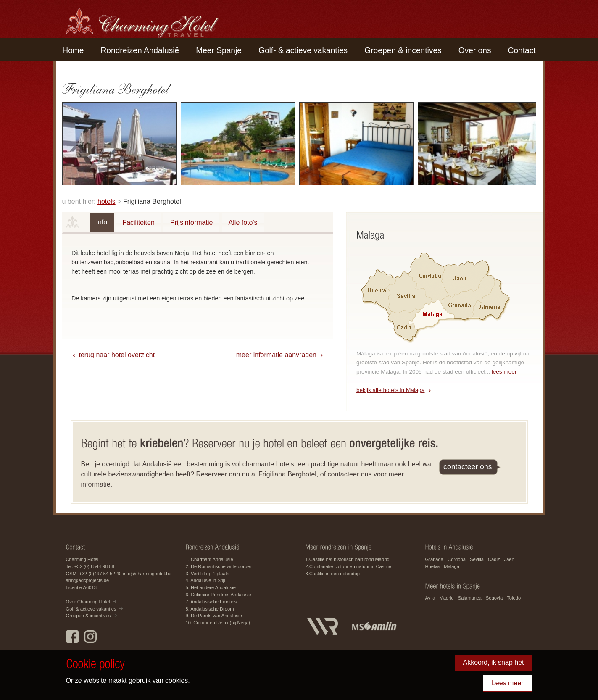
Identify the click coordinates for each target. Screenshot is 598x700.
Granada (435, 559)
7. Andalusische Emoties (211, 602)
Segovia (494, 598)
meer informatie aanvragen (276, 355)
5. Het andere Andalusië (211, 587)
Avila (430, 598)
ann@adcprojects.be (88, 580)
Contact (522, 50)
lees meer (504, 372)
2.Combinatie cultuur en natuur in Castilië (349, 566)
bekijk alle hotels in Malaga (390, 390)
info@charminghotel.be (147, 574)
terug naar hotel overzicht (117, 355)
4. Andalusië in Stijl (205, 580)
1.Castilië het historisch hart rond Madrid (348, 559)
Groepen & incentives (403, 50)
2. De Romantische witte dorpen (219, 566)
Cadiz (494, 559)
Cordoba (457, 559)
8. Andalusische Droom (210, 609)
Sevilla (477, 559)
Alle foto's (243, 222)
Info (102, 222)
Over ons (475, 50)
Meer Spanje (219, 50)
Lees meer (508, 683)
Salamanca (470, 598)
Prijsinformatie (191, 222)
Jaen (509, 559)
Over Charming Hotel (88, 602)
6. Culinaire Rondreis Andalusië (219, 595)
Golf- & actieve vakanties (303, 50)
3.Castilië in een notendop (333, 574)
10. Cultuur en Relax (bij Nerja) (218, 623)
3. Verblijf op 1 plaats (208, 574)
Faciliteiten (138, 222)
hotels (107, 201)
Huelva (433, 566)
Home (73, 50)
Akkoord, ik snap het (494, 662)
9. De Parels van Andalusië (214, 616)
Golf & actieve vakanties (91, 609)
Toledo (514, 598)
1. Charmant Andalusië (209, 559)
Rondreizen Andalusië (140, 50)
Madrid (447, 598)
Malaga (452, 566)
